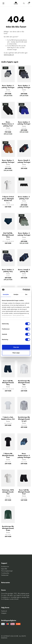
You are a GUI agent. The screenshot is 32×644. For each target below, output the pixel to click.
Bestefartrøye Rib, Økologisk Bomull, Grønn (8, 528)
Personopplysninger (7, 571)
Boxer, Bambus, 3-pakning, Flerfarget (8, 87)
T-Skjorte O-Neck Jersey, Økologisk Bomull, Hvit (8, 199)
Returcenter (6, 583)
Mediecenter (5, 575)
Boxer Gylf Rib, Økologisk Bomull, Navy (8, 383)
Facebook (4, 611)
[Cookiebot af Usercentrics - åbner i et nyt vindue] (23, 290)
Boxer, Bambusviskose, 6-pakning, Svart (8, 124)
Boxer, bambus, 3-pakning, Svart (24, 198)
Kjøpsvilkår (4, 569)
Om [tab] (26, 294)
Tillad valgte (16, 353)
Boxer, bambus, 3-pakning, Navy (8, 271)
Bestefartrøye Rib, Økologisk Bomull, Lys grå (24, 419)
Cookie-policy (5, 573)
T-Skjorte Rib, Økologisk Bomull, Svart (8, 456)
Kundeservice (5, 567)
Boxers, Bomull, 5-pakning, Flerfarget (24, 161)
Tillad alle (16, 347)
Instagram (4, 613)
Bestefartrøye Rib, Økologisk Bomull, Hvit (24, 383)
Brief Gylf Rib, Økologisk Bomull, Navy (8, 235)
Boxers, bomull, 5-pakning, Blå (24, 271)
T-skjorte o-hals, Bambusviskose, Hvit (8, 418)
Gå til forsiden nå (9, 55)
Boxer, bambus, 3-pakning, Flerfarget (24, 123)
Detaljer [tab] (16, 294)
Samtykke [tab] (6, 294)
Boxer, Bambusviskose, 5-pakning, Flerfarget (24, 456)
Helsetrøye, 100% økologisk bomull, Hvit (8, 492)
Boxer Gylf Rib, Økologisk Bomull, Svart (24, 492)
